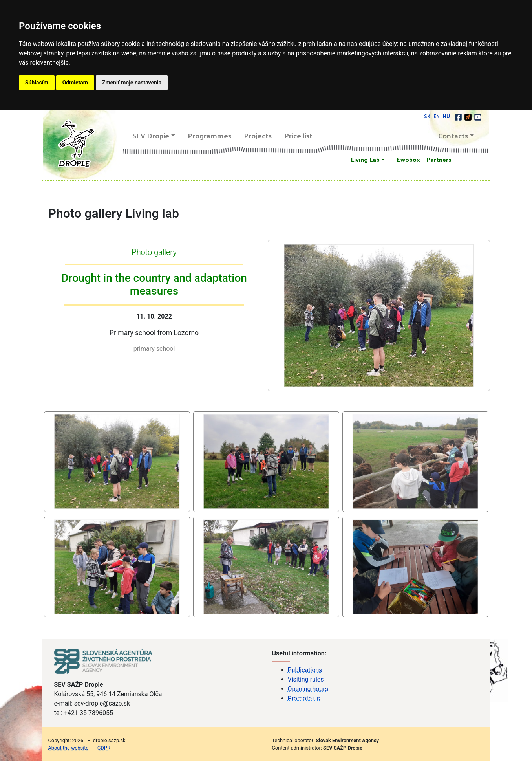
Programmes (209, 135)
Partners (439, 159)
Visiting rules (306, 679)
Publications (305, 670)
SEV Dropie (151, 135)
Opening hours (308, 689)
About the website (69, 748)
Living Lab (365, 159)
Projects (258, 135)
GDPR (104, 748)
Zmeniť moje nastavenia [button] (132, 83)
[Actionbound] (469, 116)
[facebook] (459, 116)
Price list (298, 135)
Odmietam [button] (75, 83)
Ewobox (409, 159)
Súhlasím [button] (37, 83)
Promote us (304, 698)
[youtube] (478, 116)
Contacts (453, 135)
